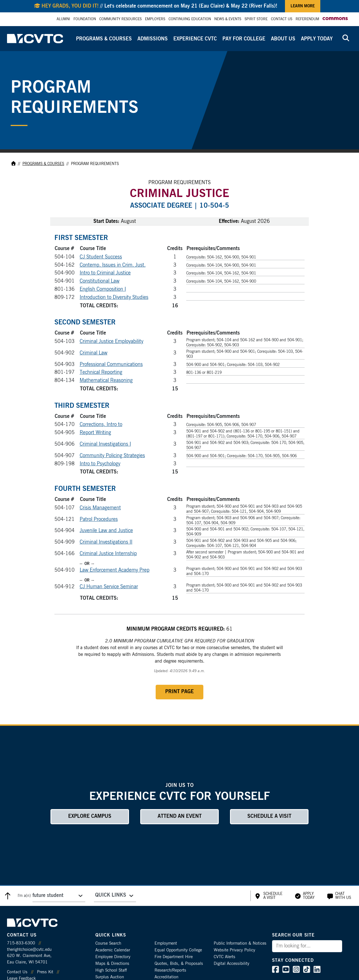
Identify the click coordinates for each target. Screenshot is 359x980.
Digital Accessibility (232, 964)
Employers (155, 19)
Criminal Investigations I (105, 444)
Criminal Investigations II (106, 542)
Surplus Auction (110, 977)
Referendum (307, 19)
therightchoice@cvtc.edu (29, 950)
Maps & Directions (112, 964)
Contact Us (282, 19)
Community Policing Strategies (112, 456)
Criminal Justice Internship (108, 554)
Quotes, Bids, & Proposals (179, 964)
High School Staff (111, 970)
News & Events (228, 19)
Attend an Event (180, 816)
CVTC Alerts (225, 957)
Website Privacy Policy (234, 950)
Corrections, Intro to (101, 425)
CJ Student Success (101, 257)
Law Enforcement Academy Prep (115, 570)
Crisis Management (100, 508)
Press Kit (45, 972)
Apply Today (317, 39)
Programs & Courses (104, 39)
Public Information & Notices (240, 943)
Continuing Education (190, 19)
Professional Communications (111, 365)
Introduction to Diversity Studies (114, 297)
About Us (283, 39)
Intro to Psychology (100, 464)
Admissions (153, 39)
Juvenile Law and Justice (106, 531)
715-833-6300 (21, 943)
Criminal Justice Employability (111, 342)
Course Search (108, 943)
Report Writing (95, 433)
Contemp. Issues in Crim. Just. (113, 265)
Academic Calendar (113, 950)
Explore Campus (90, 816)
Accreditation (166, 977)
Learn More (303, 6)
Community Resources (120, 19)
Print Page (179, 692)
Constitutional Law (100, 281)
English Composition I (103, 289)
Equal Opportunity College (178, 950)
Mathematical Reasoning (106, 381)
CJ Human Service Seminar (109, 587)
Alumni (63, 19)
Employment (166, 943)
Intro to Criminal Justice (105, 273)
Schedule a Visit (269, 816)
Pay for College (244, 39)
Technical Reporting (101, 372)
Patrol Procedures (99, 519)
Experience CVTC (195, 39)
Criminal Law (94, 353)
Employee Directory (113, 957)
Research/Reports (170, 970)
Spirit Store (256, 19)
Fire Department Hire (174, 957)
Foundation (85, 19)
